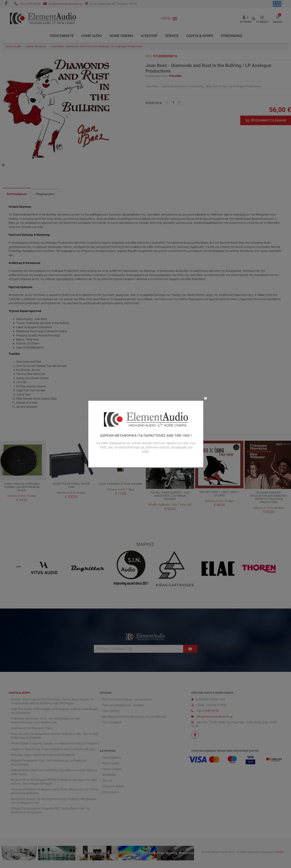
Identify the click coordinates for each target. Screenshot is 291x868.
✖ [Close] (205, 398)
